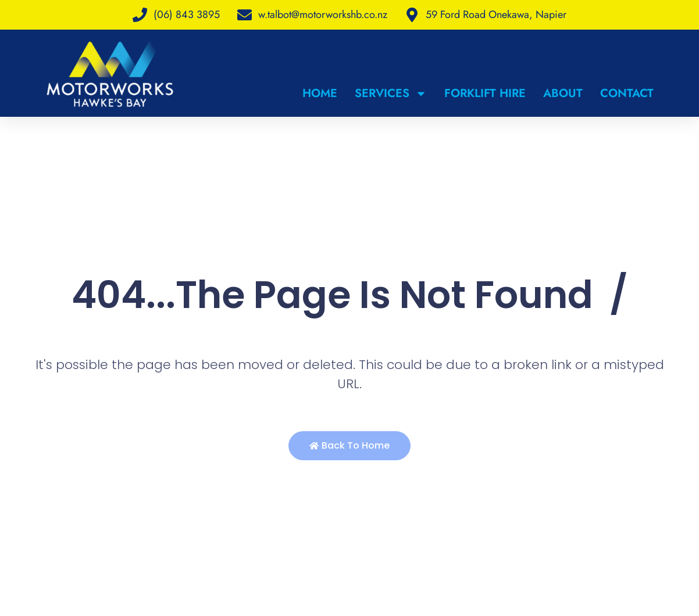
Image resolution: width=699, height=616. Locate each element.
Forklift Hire (485, 93)
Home (320, 93)
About (563, 93)
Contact (627, 93)
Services (391, 94)
